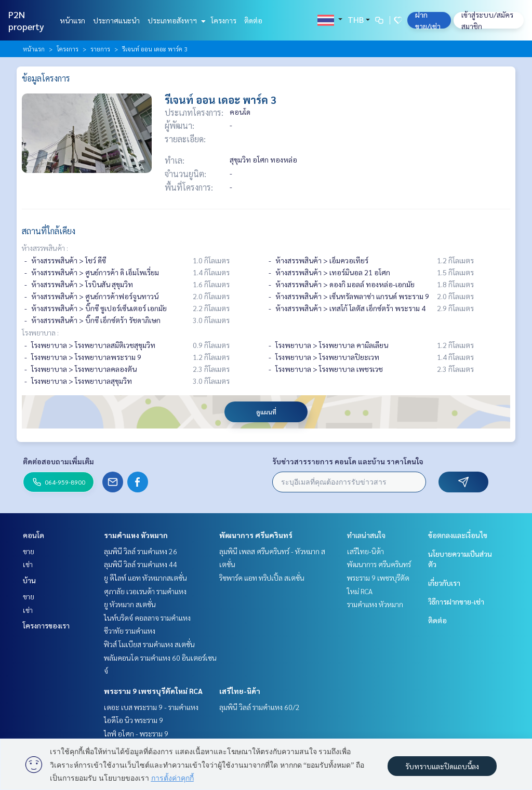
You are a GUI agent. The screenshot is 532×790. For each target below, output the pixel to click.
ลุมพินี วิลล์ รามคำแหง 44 (141, 564)
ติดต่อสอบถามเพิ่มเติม (58, 461)
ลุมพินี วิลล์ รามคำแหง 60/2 (260, 707)
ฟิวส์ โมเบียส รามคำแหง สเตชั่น (149, 644)
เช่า (28, 564)
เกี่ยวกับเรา (444, 583)
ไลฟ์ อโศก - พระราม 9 (136, 733)
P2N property (26, 20)
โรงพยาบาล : (40, 332)
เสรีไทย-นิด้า (240, 691)
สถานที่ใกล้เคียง (49, 231)
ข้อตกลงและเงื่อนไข (458, 535)
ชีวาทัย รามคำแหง (130, 631)
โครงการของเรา (46, 625)
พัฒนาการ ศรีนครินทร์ (256, 535)
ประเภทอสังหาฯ (175, 20)
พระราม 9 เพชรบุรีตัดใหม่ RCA (153, 691)
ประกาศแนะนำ (116, 20)
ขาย (29, 551)
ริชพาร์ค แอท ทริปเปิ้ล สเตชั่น (262, 578)
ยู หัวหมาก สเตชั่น (130, 604)
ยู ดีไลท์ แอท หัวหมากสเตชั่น (145, 578)
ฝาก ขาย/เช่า (428, 20)
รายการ (100, 49)
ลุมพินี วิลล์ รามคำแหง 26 (141, 551)
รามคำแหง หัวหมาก (136, 535)
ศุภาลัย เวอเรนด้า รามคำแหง (145, 591)
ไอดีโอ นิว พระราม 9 (134, 720)
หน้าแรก (72, 20)
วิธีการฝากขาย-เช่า (456, 601)
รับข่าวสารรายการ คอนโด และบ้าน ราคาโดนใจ (348, 461)
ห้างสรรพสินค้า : (45, 248)
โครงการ (224, 20)
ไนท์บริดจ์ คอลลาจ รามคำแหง (147, 618)
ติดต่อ (253, 20)
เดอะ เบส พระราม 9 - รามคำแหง (151, 707)
